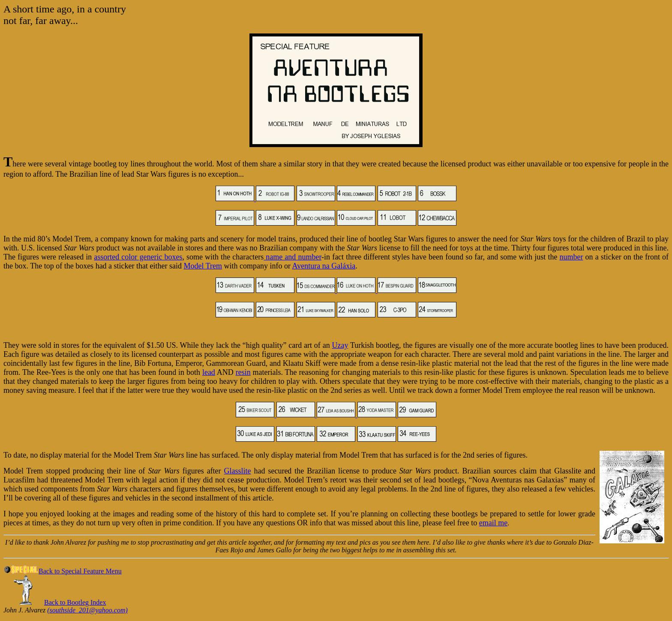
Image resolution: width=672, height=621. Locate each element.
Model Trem (203, 266)
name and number (292, 257)
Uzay (340, 345)
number (571, 257)
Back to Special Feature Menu (63, 571)
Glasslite (238, 471)
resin (243, 372)
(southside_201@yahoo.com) (87, 610)
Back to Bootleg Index (75, 602)
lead (209, 372)
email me (493, 523)
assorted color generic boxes (138, 257)
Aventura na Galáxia (324, 266)
